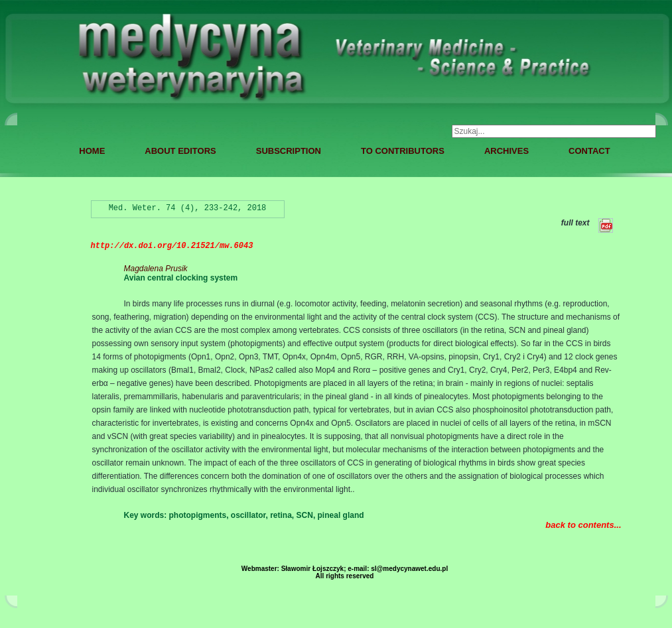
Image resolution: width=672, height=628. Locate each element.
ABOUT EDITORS (180, 151)
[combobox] (554, 131)
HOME (92, 151)
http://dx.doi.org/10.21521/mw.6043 (172, 246)
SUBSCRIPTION (289, 151)
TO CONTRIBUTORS (403, 151)
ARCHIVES (506, 151)
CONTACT (589, 151)
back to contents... (583, 525)
